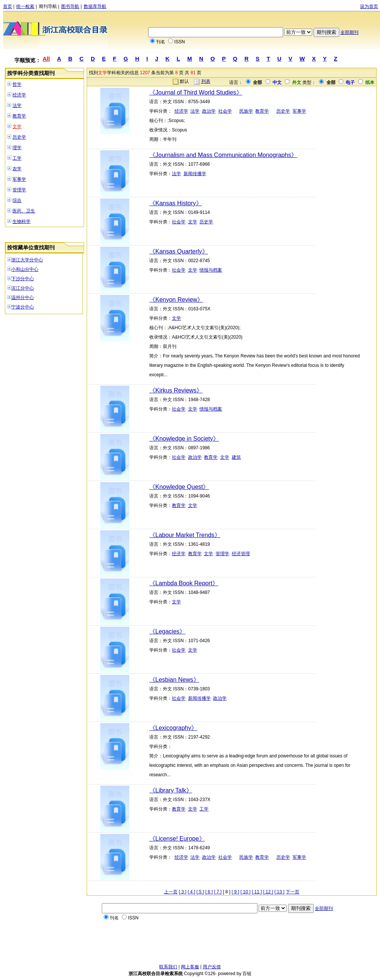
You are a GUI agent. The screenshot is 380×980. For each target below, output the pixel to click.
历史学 (19, 137)
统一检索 (25, 6)
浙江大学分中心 (27, 260)
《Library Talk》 (171, 790)
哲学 (17, 84)
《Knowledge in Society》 (184, 439)
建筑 (236, 457)
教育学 (19, 116)
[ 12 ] (268, 892)
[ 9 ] (236, 892)
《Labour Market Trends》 (185, 535)
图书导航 (70, 6)
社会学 (225, 111)
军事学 (19, 179)
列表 (206, 81)
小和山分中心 (25, 269)
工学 (17, 158)
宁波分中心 (23, 307)
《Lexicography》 (173, 728)
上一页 (171, 892)
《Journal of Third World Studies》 (196, 92)
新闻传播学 (195, 174)
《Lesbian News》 (174, 680)
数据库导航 (95, 6)
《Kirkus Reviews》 (176, 390)
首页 (8, 6)
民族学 (246, 111)
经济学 (19, 95)
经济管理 (241, 554)
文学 (17, 127)
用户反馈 (212, 967)
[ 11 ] (257, 892)
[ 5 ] (200, 892)
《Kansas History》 (176, 203)
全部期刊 (349, 32)
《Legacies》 (167, 631)
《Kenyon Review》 (176, 300)
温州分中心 (23, 298)
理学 (17, 148)
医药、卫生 (24, 211)
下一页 (293, 892)
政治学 (209, 111)
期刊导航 (48, 6)
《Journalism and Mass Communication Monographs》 (223, 155)
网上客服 (190, 967)
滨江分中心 (23, 288)
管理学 (19, 190)
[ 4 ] (192, 892)
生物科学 (21, 221)
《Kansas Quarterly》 (179, 251)
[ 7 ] (218, 892)
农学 (17, 169)
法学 (17, 105)
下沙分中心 (23, 279)
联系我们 (168, 967)
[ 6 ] (209, 892)
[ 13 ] (280, 892)
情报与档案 (211, 270)
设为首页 (369, 6)
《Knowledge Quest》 (179, 487)
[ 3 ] (182, 892)
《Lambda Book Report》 (184, 583)
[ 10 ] (246, 892)
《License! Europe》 (177, 839)
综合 (17, 200)
